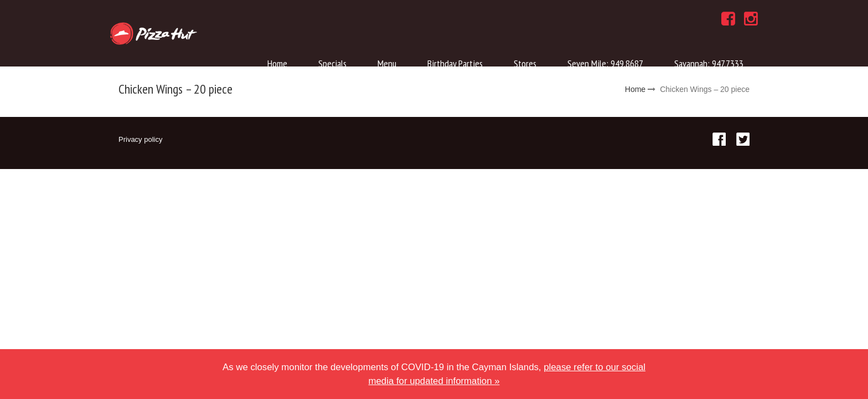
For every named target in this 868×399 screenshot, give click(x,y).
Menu (387, 63)
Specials (332, 63)
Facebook (719, 139)
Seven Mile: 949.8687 (605, 63)
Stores (525, 63)
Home (277, 63)
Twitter (743, 139)
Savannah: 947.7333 (709, 63)
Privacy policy (140, 139)
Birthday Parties (455, 63)
